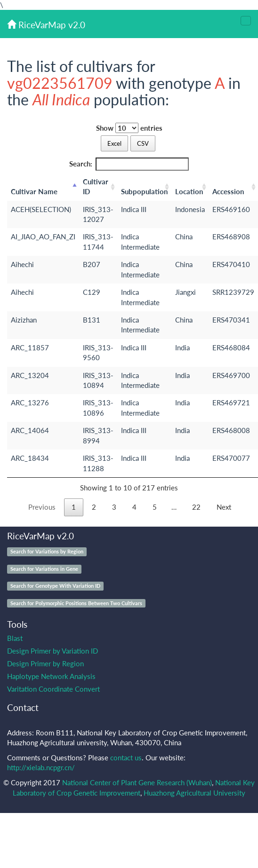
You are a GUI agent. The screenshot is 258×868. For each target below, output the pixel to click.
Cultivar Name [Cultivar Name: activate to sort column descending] (34, 191)
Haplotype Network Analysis (51, 676)
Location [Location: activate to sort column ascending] (189, 191)
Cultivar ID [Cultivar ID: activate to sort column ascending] (96, 186)
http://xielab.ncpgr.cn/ (41, 767)
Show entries (129, 128)
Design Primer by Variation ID (52, 651)
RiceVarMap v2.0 (46, 25)
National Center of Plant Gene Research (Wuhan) (137, 782)
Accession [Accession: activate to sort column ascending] (228, 191)
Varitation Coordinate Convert (53, 689)
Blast (15, 638)
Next (224, 507)
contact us (126, 758)
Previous (42, 507)
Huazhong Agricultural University (194, 793)
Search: (129, 164)
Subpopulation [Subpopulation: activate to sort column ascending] (144, 191)
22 (196, 507)
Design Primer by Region (45, 663)
